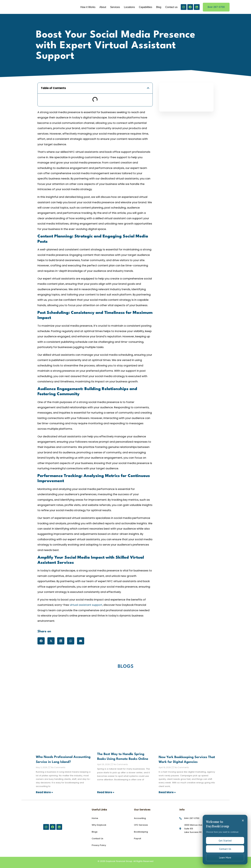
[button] (148, 88)
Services (115, 7)
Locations (129, 7)
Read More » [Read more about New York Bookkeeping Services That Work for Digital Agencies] (167, 792)
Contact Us (225, 848)
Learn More (225, 857)
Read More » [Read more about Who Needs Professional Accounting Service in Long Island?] (44, 792)
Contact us (171, 7)
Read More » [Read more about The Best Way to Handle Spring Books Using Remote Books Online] (106, 792)
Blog (159, 7)
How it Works (88, 7)
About (103, 7)
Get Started (225, 838)
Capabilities (146, 7)
